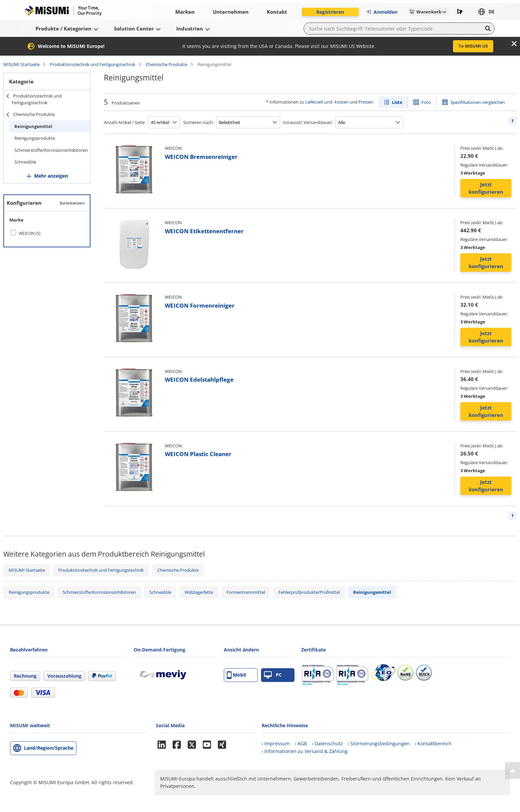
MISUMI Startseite (21, 64)
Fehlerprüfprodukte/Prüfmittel (309, 592)
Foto (426, 102)
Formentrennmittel (246, 592)
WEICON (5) (30, 233)
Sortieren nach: (198, 122)
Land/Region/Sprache (49, 748)
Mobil (236, 675)
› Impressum (276, 743)
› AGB (301, 743)
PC (273, 675)
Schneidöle (25, 162)
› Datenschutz (327, 743)
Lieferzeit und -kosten (327, 102)
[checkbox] (47, 233)
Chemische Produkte (167, 64)
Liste (397, 102)
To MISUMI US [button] (473, 46)
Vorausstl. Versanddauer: (308, 122)
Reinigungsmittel (33, 126)
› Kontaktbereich (433, 743)
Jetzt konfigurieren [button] (486, 188)
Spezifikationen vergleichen (478, 102)
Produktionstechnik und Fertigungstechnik (93, 64)
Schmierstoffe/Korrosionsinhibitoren (51, 150)
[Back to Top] (512, 770)
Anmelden (381, 12)
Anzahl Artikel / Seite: (125, 122)
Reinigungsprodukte (35, 138)
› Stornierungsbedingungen (379, 743)
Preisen (366, 102)
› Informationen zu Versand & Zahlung (305, 751)
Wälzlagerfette (199, 592)
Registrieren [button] (330, 12)
